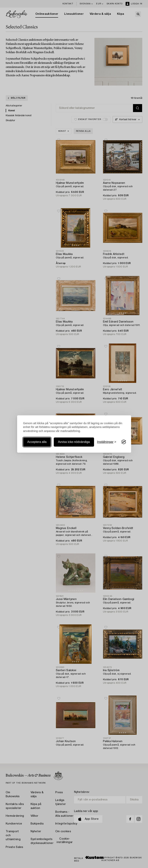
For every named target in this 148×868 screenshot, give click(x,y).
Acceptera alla (37, 442)
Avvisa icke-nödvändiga (74, 442)
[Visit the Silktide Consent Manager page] (124, 442)
